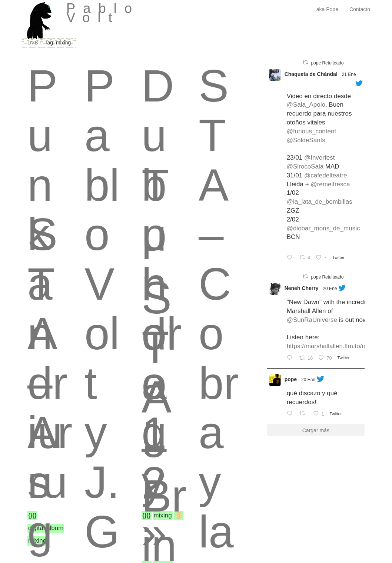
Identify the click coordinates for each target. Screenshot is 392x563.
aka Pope (327, 9)
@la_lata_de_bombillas (320, 202)
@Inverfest (319, 158)
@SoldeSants (306, 140)
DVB (33, 43)
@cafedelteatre (326, 175)
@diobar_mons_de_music (323, 228)
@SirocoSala (305, 166)
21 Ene (349, 74)
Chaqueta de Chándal (311, 74)
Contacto (360, 9)
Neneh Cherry (302, 288)
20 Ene (330, 289)
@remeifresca (330, 184)
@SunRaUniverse (312, 320)
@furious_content (312, 131)
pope (291, 379)
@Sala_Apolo (306, 105)
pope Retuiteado (327, 63)
